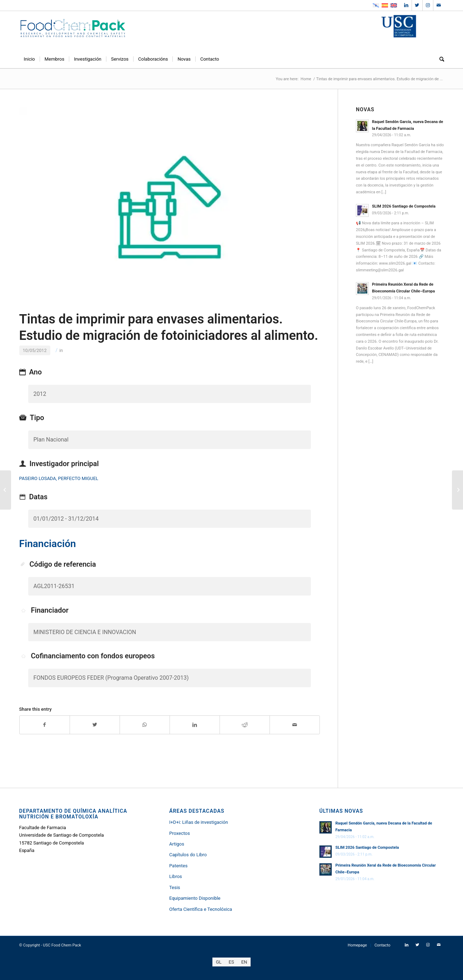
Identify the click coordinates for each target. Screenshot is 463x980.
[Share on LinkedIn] (195, 725)
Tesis (175, 887)
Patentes (178, 866)
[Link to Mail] (439, 5)
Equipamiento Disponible (195, 898)
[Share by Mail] (295, 725)
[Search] (439, 59)
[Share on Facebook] (45, 725)
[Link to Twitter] (417, 5)
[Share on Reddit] (245, 725)
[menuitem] (29, 59)
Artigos (177, 844)
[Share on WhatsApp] (145, 725)
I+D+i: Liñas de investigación (199, 822)
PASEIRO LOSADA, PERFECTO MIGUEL (59, 478)
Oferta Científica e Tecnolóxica (201, 909)
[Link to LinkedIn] (406, 5)
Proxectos (180, 833)
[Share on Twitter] (95, 725)
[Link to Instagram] (428, 5)
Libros (176, 876)
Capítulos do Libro (188, 855)
